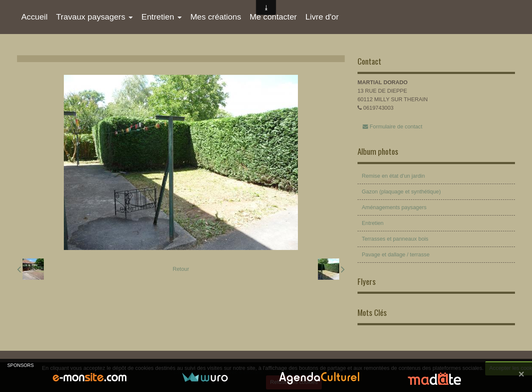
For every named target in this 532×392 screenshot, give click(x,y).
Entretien (158, 17)
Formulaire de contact (392, 126)
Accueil (34, 17)
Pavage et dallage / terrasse (396, 254)
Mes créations (216, 17)
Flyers (367, 281)
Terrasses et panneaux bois (395, 239)
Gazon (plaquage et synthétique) (401, 192)
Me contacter (273, 17)
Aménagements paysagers (394, 207)
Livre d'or (322, 17)
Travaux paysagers (91, 17)
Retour (181, 269)
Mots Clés (372, 312)
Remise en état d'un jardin (393, 176)
